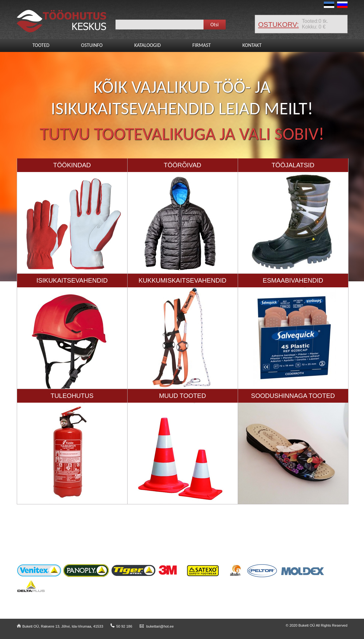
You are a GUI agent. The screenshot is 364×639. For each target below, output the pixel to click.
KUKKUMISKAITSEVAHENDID (182, 280)
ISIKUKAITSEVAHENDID (72, 280)
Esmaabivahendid (293, 280)
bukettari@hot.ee (157, 626)
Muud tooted (182, 396)
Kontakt (252, 45)
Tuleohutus (72, 396)
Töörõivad (182, 165)
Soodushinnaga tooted (293, 396)
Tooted (41, 45)
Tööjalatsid (293, 165)
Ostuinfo (92, 45)
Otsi (215, 25)
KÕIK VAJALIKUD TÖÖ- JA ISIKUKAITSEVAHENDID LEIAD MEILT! (182, 98)
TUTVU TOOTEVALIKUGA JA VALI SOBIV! (182, 134)
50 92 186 (121, 626)
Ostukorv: (279, 25)
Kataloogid (147, 45)
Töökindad (72, 165)
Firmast (202, 45)
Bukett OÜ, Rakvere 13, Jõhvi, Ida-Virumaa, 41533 (60, 626)
